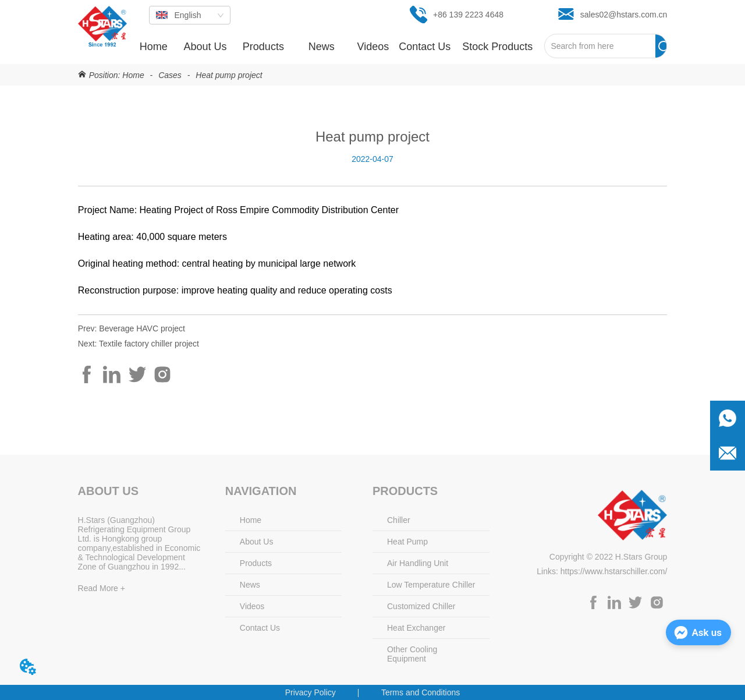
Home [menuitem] (154, 47)
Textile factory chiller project (149, 344)
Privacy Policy (311, 692)
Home (133, 75)
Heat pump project (228, 75)
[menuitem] (263, 47)
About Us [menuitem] (205, 47)
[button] (263, 47)
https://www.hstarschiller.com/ (614, 571)
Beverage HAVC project (142, 328)
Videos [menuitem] (373, 47)
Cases (170, 75)
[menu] (336, 47)
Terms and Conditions (421, 692)
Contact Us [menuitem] (425, 47)
